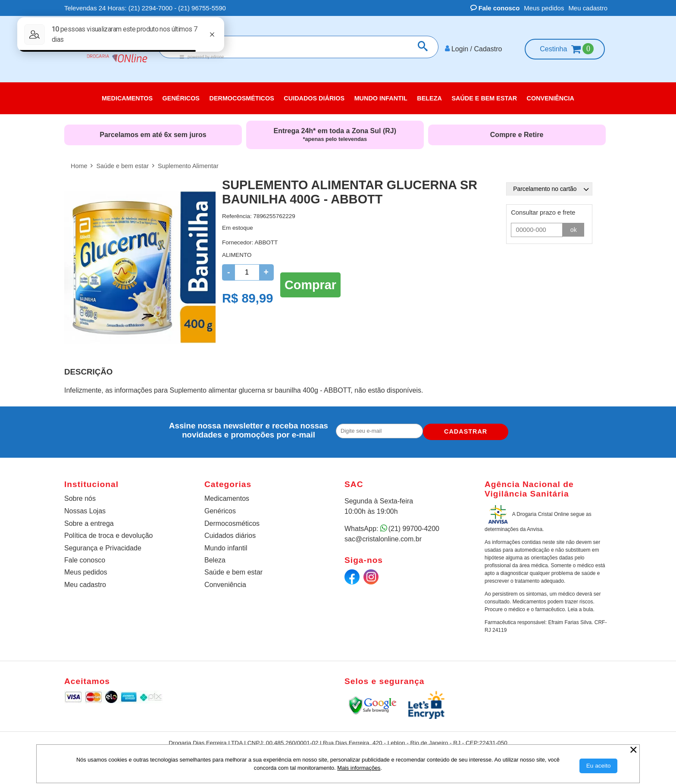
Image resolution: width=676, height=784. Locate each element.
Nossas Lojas (85, 508)
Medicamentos (227, 495)
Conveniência (225, 582)
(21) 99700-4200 (414, 526)
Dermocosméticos (232, 520)
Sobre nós (80, 495)
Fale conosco (495, 8)
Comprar (310, 281)
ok (574, 227)
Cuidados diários (230, 533)
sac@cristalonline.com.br (383, 536)
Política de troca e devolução (108, 533)
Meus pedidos (544, 8)
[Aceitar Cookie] (599, 766)
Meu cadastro (588, 8)
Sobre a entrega (89, 520)
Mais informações (359, 768)
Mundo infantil (226, 545)
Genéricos (220, 508)
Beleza (215, 557)
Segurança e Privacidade (103, 545)
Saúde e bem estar (233, 569)
